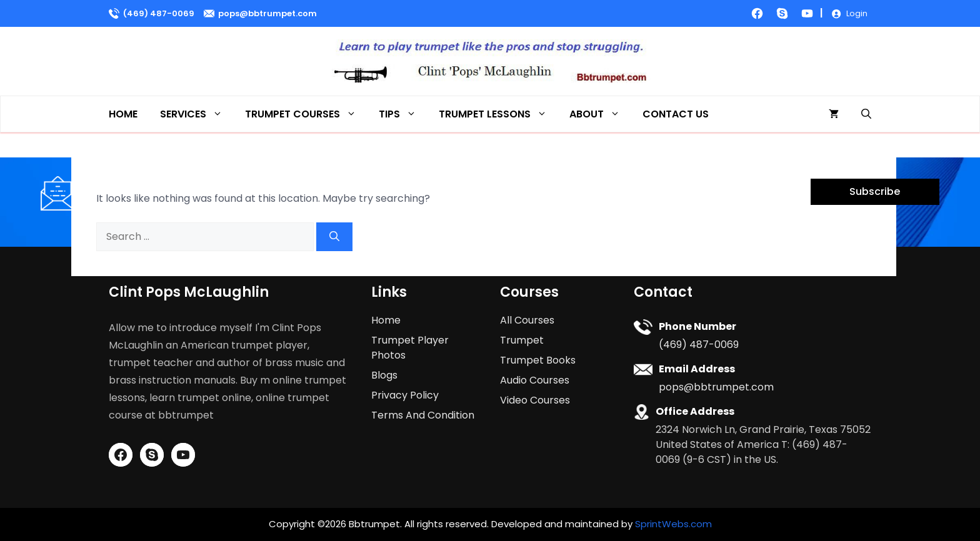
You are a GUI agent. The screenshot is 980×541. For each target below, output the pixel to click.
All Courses (527, 320)
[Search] (334, 237)
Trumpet (522, 340)
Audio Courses (535, 380)
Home (123, 114)
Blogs (384, 375)
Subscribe (875, 191)
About (600, 114)
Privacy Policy (405, 395)
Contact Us (676, 114)
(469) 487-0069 (159, 13)
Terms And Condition (423, 415)
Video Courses (535, 400)
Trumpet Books (538, 360)
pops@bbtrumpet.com (267, 13)
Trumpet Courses (306, 114)
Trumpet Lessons (498, 114)
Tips (403, 114)
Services (197, 114)
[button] (866, 114)
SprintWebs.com (673, 524)
